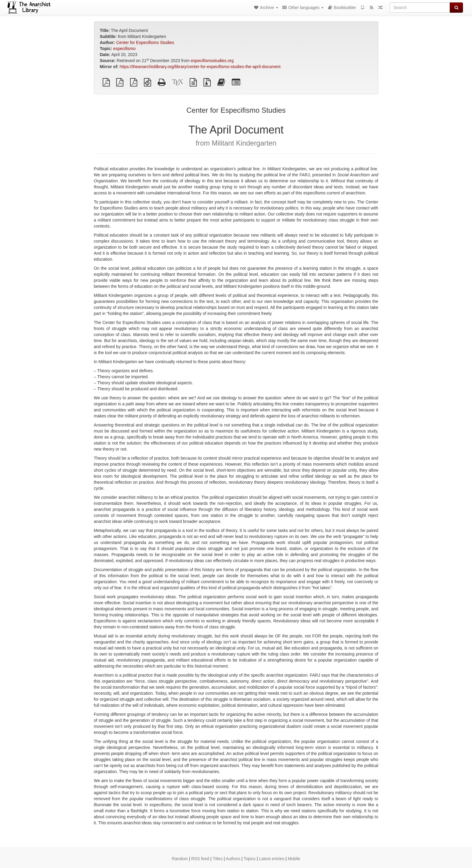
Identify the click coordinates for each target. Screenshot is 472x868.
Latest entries (272, 859)
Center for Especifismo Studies (145, 42)
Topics (250, 859)
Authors (233, 859)
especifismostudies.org (212, 61)
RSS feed (200, 859)
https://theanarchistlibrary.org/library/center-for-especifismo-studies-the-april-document (200, 67)
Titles (217, 859)
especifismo (124, 49)
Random (180, 859)
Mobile (294, 859)
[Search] (420, 8)
